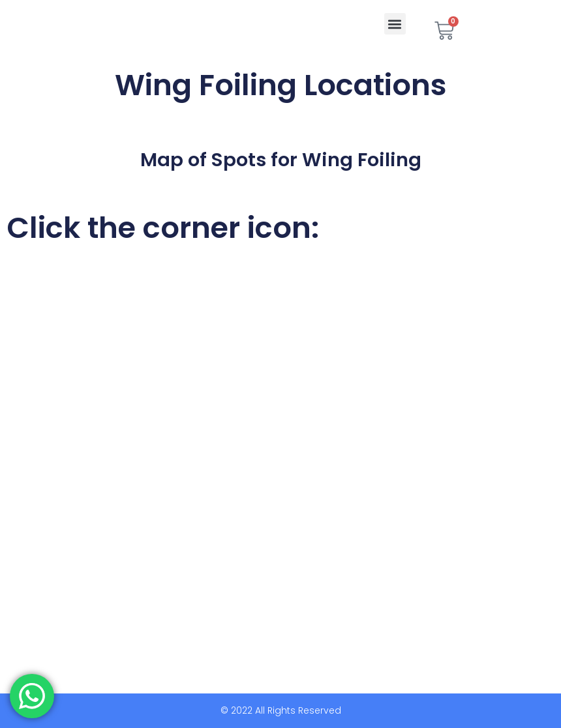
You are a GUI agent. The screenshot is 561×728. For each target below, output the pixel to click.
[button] (395, 24)
